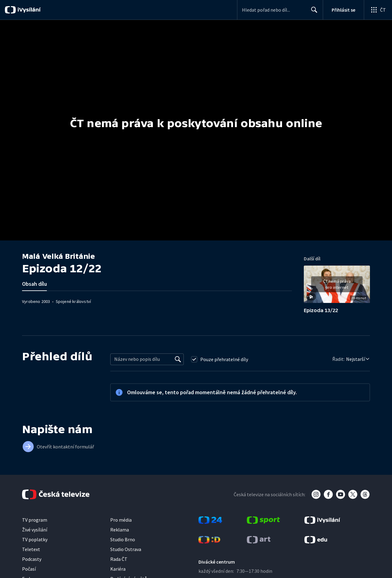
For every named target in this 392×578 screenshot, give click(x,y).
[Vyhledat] (178, 359)
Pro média (121, 520)
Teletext (31, 549)
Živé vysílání (35, 530)
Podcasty (32, 559)
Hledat (313, 12)
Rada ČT (119, 559)
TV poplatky (35, 539)
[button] (337, 286)
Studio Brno (123, 539)
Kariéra (118, 569)
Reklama (120, 530)
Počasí (29, 569)
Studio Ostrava (126, 549)
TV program (35, 520)
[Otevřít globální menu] (378, 10)
